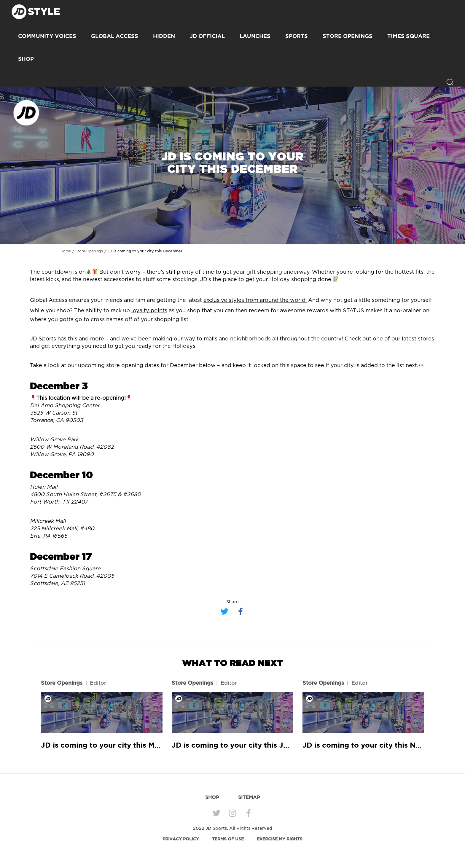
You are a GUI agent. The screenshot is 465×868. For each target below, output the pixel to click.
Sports (297, 36)
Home (66, 251)
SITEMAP (249, 797)
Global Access (115, 36)
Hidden (164, 36)
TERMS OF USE (228, 839)
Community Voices (47, 36)
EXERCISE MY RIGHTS (280, 839)
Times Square (409, 36)
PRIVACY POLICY (181, 839)
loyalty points (149, 311)
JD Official (207, 36)
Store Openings (348, 36)
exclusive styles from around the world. (255, 300)
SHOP (26, 59)
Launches (255, 36)
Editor (98, 683)
